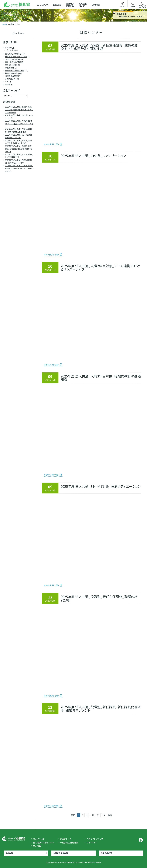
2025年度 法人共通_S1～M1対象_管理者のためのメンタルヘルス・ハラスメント (19, 168)
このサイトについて (95, 839)
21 (93, 815)
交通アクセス (65, 839)
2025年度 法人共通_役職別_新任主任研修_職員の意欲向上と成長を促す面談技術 (19, 110)
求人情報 (37, 846)
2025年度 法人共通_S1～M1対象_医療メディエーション (19, 136)
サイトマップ (92, 842)
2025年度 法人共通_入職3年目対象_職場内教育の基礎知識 (18, 131)
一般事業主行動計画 (69, 842)
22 (98, 815)
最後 (110, 815)
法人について (39, 839)
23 (103, 815)
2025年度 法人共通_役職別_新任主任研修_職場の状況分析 (18, 142)
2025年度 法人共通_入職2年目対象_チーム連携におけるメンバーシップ (19, 124)
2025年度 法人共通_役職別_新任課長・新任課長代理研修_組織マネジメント (19, 149)
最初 (73, 815)
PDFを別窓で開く (52, 144)
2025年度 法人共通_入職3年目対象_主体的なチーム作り (18, 161)
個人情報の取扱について (44, 842)
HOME (5, 24)
